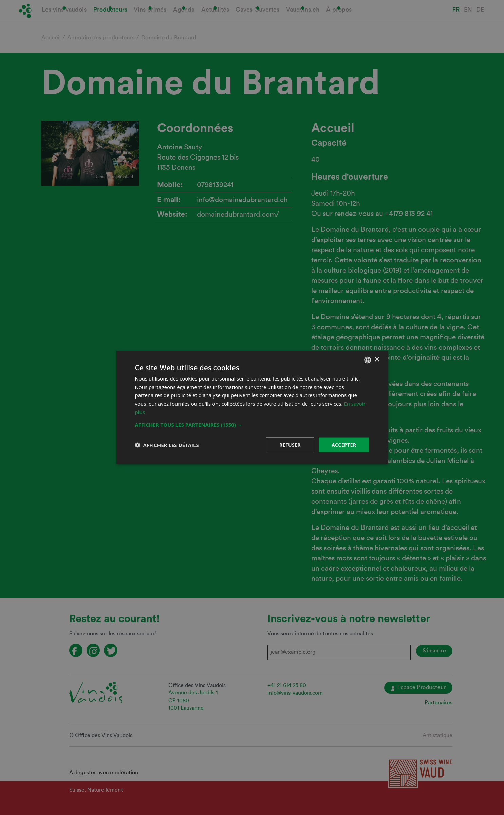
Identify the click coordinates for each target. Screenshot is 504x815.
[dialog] (252, 407)
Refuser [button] (290, 444)
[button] (252, 424)
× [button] (377, 360)
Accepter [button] (344, 444)
